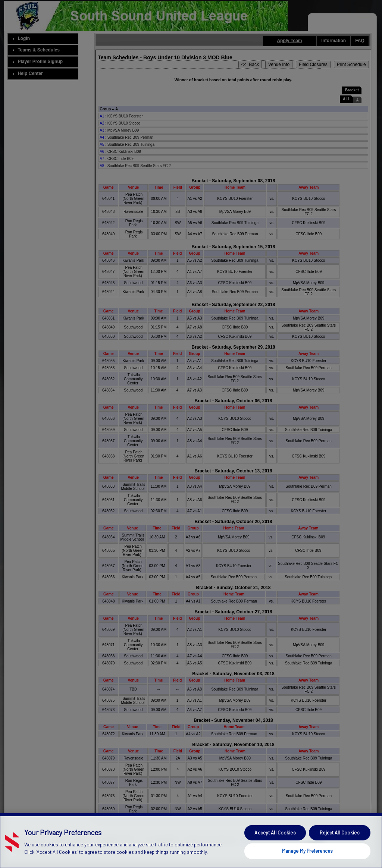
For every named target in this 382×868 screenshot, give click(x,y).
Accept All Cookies (275, 839)
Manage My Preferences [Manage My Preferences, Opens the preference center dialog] (308, 857)
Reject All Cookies (339, 839)
